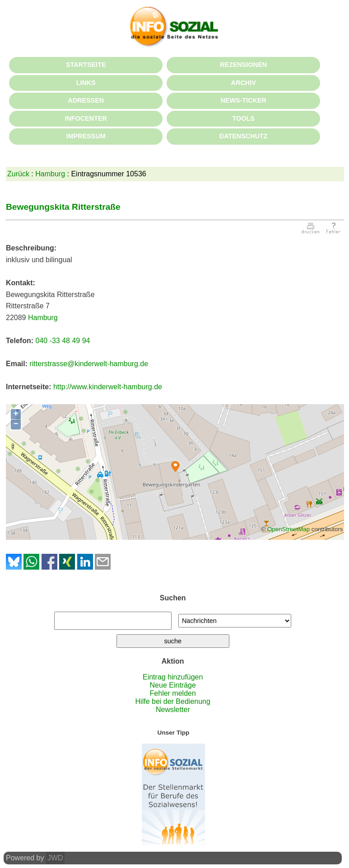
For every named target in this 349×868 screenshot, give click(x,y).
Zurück (18, 174)
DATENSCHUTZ (244, 136)
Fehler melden (173, 693)
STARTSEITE (86, 65)
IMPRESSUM (86, 136)
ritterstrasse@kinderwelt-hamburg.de (89, 364)
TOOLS (244, 118)
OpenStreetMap (289, 529)
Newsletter (173, 710)
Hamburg (50, 174)
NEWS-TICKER (243, 100)
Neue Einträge (173, 685)
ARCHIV (244, 83)
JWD (55, 858)
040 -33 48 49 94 (63, 341)
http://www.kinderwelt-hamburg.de (108, 387)
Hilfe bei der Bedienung (173, 701)
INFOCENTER (86, 118)
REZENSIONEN (243, 65)
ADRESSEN (86, 100)
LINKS (86, 83)
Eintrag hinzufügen (173, 677)
